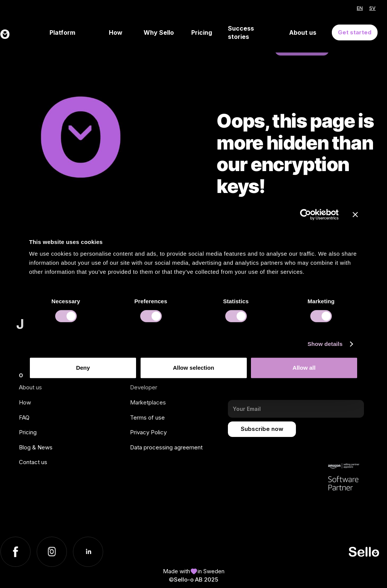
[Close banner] (355, 215)
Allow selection (193, 368)
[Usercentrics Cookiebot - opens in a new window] (306, 215)
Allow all (304, 368)
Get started (355, 32)
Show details (325, 344)
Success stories (241, 33)
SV (372, 8)
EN (360, 8)
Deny (83, 368)
